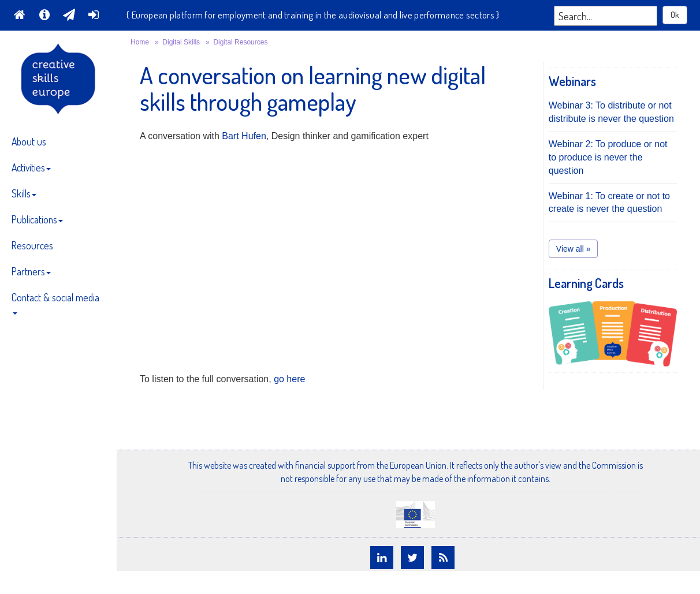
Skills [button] (24, 193)
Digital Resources (240, 42)
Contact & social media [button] (55, 303)
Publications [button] (37, 219)
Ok (675, 15)
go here (289, 379)
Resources (32, 245)
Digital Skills (181, 42)
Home (140, 42)
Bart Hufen (244, 136)
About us (29, 141)
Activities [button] (31, 167)
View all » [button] (574, 249)
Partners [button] (31, 271)
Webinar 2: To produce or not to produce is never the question (608, 157)
